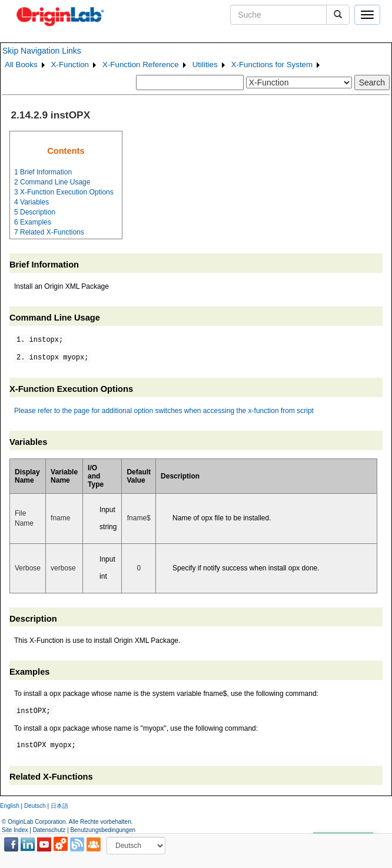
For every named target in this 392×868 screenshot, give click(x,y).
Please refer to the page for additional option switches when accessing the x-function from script (164, 411)
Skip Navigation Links (42, 51)
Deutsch (35, 806)
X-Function (70, 65)
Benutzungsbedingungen (103, 830)
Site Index (15, 830)
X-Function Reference (141, 65)
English (10, 806)
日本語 (59, 806)
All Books (21, 65)
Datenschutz (49, 830)
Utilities (205, 65)
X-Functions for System (272, 65)
